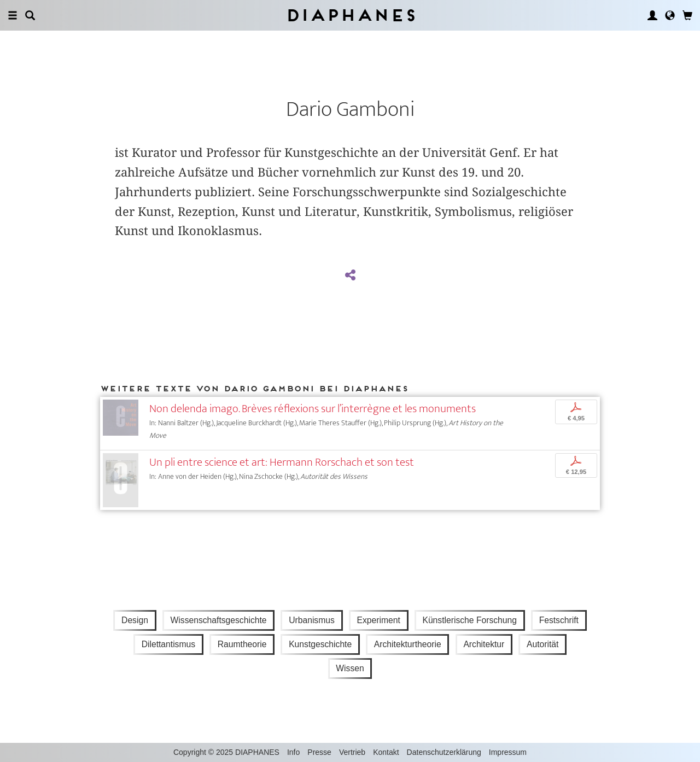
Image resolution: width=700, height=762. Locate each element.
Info (293, 752)
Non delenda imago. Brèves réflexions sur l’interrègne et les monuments (313, 409)
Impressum (508, 752)
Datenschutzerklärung (444, 752)
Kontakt (386, 752)
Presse (319, 752)
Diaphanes (350, 15)
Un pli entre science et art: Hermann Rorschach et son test (282, 462)
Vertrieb (352, 752)
